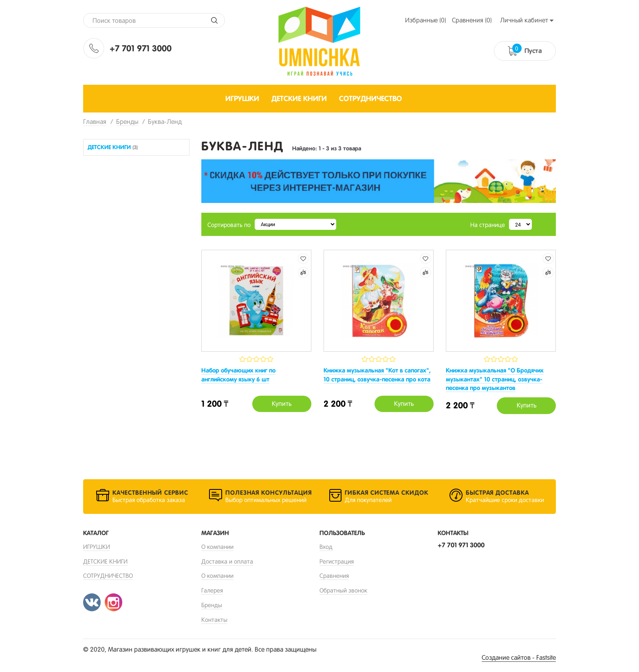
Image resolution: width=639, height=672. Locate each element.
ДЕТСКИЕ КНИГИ (113, 147)
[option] (379, 181)
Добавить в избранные (303, 259)
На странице (488, 225)
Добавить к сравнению (303, 272)
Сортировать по (229, 225)
